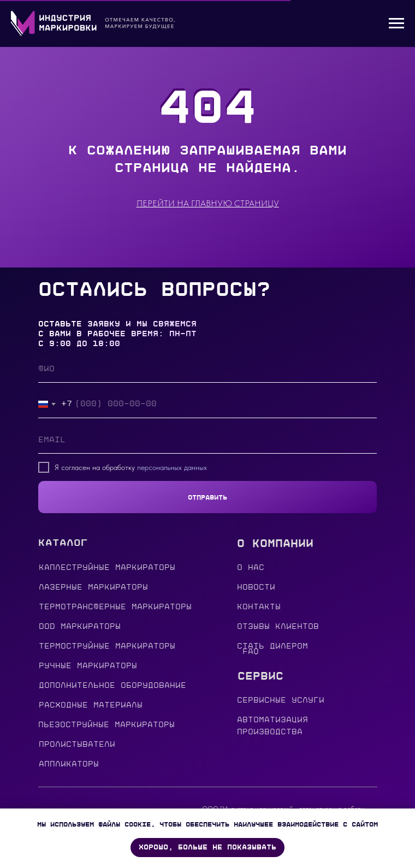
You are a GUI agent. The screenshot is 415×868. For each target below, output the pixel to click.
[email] (207, 440)
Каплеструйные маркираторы (107, 567)
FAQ (251, 652)
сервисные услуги (281, 700)
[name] (207, 369)
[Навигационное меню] (396, 23)
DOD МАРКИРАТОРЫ (80, 626)
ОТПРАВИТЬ (207, 497)
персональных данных (172, 467)
